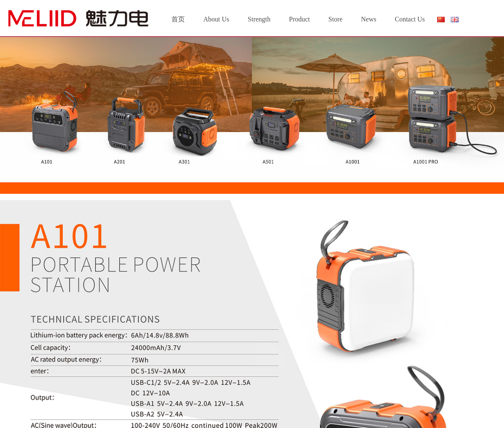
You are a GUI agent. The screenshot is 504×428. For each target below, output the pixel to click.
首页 (178, 19)
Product (299, 19)
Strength (259, 19)
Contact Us (410, 19)
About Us (216, 19)
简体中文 (441, 21)
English (455, 20)
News (369, 19)
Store (336, 19)
